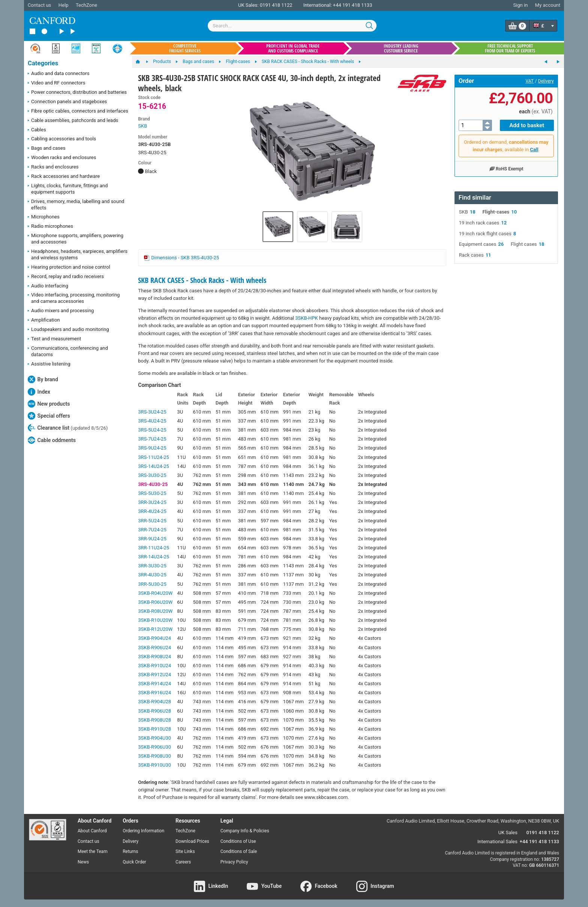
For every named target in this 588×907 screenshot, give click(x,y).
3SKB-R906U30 (154, 747)
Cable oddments (52, 440)
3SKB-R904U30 (154, 738)
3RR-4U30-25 (152, 575)
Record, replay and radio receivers (66, 277)
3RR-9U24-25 (152, 539)
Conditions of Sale (239, 851)
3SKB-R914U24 (154, 684)
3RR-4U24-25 (152, 511)
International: (318, 5)
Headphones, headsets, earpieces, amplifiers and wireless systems (78, 254)
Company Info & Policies (245, 831)
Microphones (44, 217)
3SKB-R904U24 (154, 638)
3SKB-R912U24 (154, 675)
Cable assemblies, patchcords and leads (73, 121)
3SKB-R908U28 (154, 720)
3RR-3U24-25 (152, 502)
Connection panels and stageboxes (67, 102)
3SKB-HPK (307, 318)
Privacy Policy (234, 862)
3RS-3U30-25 (152, 475)
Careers (183, 862)
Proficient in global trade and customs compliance (293, 48)
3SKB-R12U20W (155, 629)
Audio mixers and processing (61, 311)
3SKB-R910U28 (154, 729)
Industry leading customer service (401, 48)
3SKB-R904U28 (154, 702)
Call (534, 150)
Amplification (44, 320)
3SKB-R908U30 (154, 756)
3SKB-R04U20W (155, 593)
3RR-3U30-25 (152, 566)
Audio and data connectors (58, 74)
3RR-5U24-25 (152, 521)
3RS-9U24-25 (152, 448)
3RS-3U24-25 (152, 412)
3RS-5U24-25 (152, 430)
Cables (37, 130)
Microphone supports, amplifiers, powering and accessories (76, 239)
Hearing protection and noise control (69, 268)
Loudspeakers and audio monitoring (68, 330)
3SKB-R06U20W (155, 602)
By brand (43, 379)
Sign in (520, 5)
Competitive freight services (185, 48)
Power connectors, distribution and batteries (77, 93)
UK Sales (508, 833)
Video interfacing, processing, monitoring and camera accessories (74, 298)
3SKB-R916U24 (154, 693)
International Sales (497, 842)
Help (64, 5)
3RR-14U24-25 (154, 557)
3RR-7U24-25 (152, 530)
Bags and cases (46, 149)
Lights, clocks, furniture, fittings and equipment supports (68, 189)
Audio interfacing (48, 286)
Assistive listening (49, 364)
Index (39, 392)
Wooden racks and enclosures (62, 158)
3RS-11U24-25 (154, 457)
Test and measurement (54, 339)
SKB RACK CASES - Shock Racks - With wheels (202, 280)
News (83, 862)
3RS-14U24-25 (154, 466)
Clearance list (68, 428)
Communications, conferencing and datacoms (68, 351)
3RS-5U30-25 (152, 493)
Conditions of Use (238, 841)
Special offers (49, 416)
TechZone (86, 5)
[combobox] (292, 26)
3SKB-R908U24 (154, 657)
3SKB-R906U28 (154, 711)
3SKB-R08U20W (155, 611)
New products (49, 404)
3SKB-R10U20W (155, 620)
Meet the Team (93, 851)
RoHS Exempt (506, 168)
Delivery (546, 81)
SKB (142, 126)
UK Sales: (248, 5)
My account (548, 5)
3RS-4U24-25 (152, 421)
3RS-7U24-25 (152, 439)
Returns (130, 851)
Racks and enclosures (53, 167)
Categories (43, 63)
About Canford (92, 831)
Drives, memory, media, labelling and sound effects (76, 205)
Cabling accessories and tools (62, 139)
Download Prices (192, 841)
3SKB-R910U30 (154, 765)
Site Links (185, 851)
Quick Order (134, 862)
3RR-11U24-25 (154, 548)
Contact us (40, 5)
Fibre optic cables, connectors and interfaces (78, 111)
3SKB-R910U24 (154, 666)
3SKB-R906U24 (154, 648)
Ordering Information (143, 831)
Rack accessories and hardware (64, 177)
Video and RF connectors (56, 83)
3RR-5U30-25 (152, 584)
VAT (530, 81)
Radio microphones (50, 227)
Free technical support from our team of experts (510, 48)
